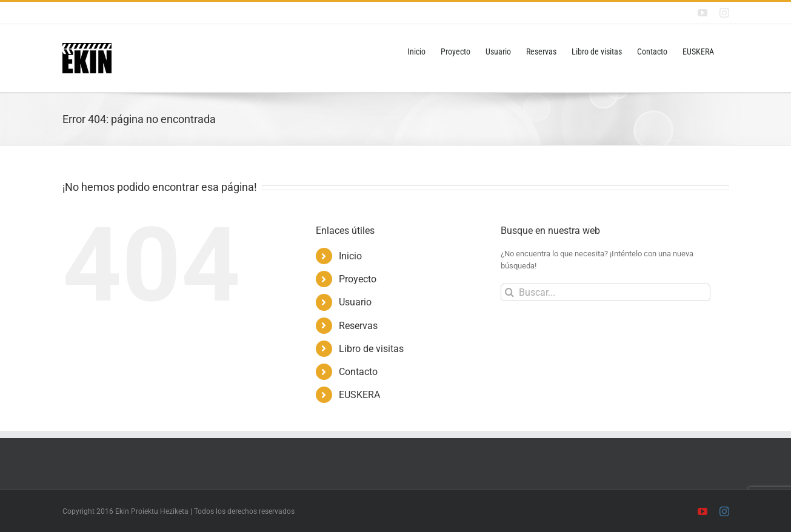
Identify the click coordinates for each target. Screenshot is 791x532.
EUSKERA (359, 395)
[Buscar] (509, 292)
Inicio (350, 256)
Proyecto (358, 279)
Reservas (358, 326)
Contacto (358, 372)
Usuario (355, 302)
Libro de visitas (371, 349)
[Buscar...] (606, 292)
